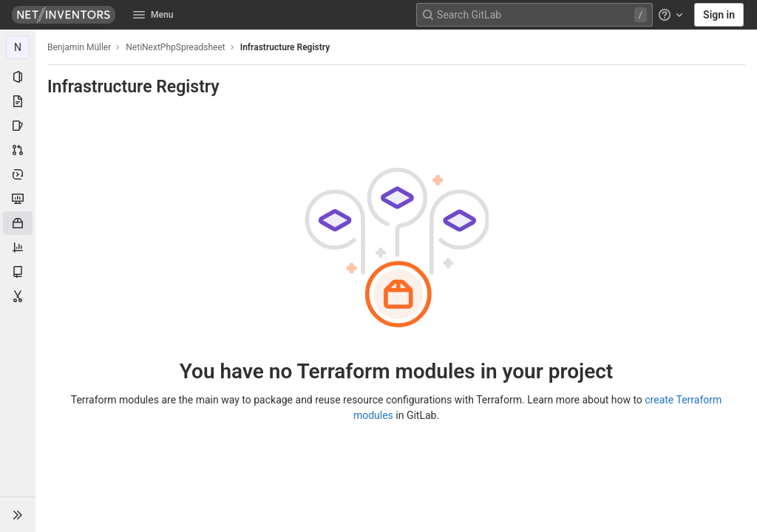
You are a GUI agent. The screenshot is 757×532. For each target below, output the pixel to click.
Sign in (719, 15)
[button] (18, 514)
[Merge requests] (18, 150)
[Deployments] (18, 174)
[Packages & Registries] (18, 223)
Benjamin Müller (79, 47)
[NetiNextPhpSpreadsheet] (18, 47)
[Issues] (18, 126)
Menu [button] (153, 15)
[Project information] (18, 77)
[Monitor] (18, 199)
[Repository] (18, 101)
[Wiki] (18, 272)
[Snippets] (18, 296)
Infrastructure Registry (285, 47)
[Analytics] (18, 248)
